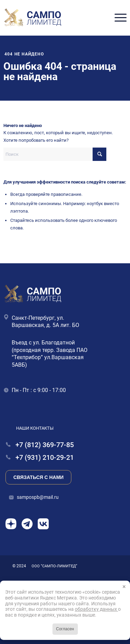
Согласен (65, 629)
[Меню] (117, 18)
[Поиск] (55, 154)
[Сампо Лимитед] (33, 18)
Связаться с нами (38, 477)
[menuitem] (117, 18)
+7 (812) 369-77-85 (40, 445)
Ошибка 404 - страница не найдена (60, 71)
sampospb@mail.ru (38, 497)
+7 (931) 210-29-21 (40, 458)
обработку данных (96, 609)
